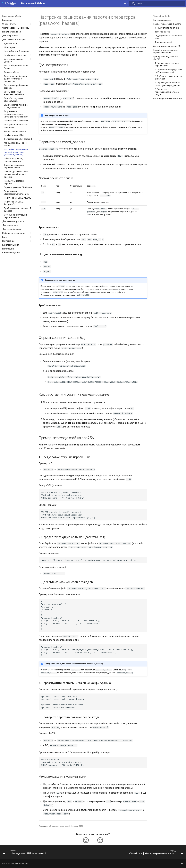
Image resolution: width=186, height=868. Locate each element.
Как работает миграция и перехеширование (165, 51)
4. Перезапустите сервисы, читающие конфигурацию (168, 84)
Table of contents (162, 16)
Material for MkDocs (20, 863)
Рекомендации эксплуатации (167, 98)
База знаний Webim (12, 16)
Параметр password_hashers (167, 24)
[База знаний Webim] (9, 3)
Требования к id (162, 32)
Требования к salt (163, 42)
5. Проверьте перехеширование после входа (167, 92)
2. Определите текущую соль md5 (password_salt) (169, 71)
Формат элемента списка (167, 28)
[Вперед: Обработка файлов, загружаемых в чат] (156, 853)
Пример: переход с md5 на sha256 (166, 58)
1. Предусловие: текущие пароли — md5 (167, 64)
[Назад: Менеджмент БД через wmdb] (25, 853)
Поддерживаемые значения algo (169, 37)
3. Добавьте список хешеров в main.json (169, 77)
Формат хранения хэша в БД (167, 46)
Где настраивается (162, 20)
